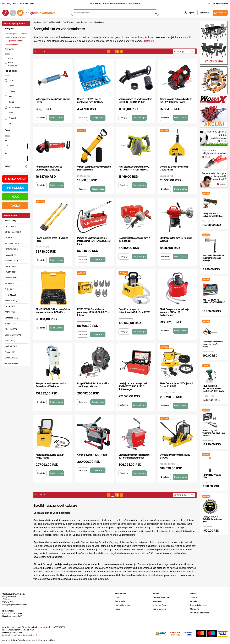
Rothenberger (12, 108)
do (6, 153)
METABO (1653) (12, 249)
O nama (194, 597)
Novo (9, 59)
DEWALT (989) (11, 278)
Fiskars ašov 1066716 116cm (212, 476)
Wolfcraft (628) (11, 346)
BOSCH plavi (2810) (13, 232)
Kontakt (193, 601)
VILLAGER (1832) (12, 243)
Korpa (118, 609)
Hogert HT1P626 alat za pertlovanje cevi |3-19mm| (90, 101)
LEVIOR (10, 91)
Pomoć (33, 3)
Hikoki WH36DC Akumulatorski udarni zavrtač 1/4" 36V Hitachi (213, 389)
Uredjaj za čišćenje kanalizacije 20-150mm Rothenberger (134, 456)
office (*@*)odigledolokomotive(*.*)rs (23, 635)
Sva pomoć (158, 601)
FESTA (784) (10, 312)
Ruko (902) (10, 289)
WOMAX (10, 118)
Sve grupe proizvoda (200, 613)
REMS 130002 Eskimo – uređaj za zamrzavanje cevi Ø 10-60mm (53, 311)
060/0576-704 (134, 3)
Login (117, 597)
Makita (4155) (10, 221)
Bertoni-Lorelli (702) (13, 335)
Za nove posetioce (161, 597)
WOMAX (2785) (12, 238)
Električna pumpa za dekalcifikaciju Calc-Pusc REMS (134, 311)
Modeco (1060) (11, 266)
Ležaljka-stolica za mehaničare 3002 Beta (212, 215)
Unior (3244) (10, 226)
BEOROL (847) (11, 301)
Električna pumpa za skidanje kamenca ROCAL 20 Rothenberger (174, 312)
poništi (7, 54)
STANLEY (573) (11, 358)
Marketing (7, 3)
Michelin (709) (11, 329)
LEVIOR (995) (10, 272)
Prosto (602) (10, 352)
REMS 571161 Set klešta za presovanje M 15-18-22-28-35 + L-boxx (93, 312)
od (6, 141)
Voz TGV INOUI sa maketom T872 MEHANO (214, 301)
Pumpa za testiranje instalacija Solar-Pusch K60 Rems (51, 385)
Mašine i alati (54, 22)
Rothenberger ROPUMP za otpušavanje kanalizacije (49, 168)
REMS (9, 97)
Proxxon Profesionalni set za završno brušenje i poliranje (213, 258)
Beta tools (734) (12, 318)
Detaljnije (41, 118)
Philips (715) (10, 323)
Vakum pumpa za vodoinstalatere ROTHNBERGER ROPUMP (135, 101)
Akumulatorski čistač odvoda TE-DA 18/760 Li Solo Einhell (176, 101)
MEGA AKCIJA (15, 179)
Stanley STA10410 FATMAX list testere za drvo (212, 519)
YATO (9, 124)
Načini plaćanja (159, 609)
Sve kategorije (11, 34)
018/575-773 (98, 3)
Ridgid (9, 102)
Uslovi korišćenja (160, 605)
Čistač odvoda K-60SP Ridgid (92, 455)
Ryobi (9, 113)
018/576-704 (110, 3)
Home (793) (10, 306)
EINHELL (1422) (11, 261)
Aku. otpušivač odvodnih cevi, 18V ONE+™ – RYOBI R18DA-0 (134, 168)
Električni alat (19, 37)
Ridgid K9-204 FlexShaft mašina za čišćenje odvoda (93, 385)
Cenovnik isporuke (199, 605)
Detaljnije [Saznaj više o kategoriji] (149, 41)
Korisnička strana (20, 3)
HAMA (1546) (11, 255)
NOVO (15, 197)
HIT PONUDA (15, 188)
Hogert (10, 86)
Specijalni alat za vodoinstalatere (90, 22)
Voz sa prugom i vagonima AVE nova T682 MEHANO (214, 433)
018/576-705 (122, 3)
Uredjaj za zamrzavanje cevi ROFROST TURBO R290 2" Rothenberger (133, 386)
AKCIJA (15, 206)
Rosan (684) (10, 341)
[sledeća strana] (121, 52)
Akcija (9, 62)
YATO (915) (10, 283)
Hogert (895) (10, 295)
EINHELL (10, 80)
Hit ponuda (11, 66)
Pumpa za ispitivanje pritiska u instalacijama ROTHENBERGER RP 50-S (94, 241)
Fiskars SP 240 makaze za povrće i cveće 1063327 (213, 344)
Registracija (120, 601)
